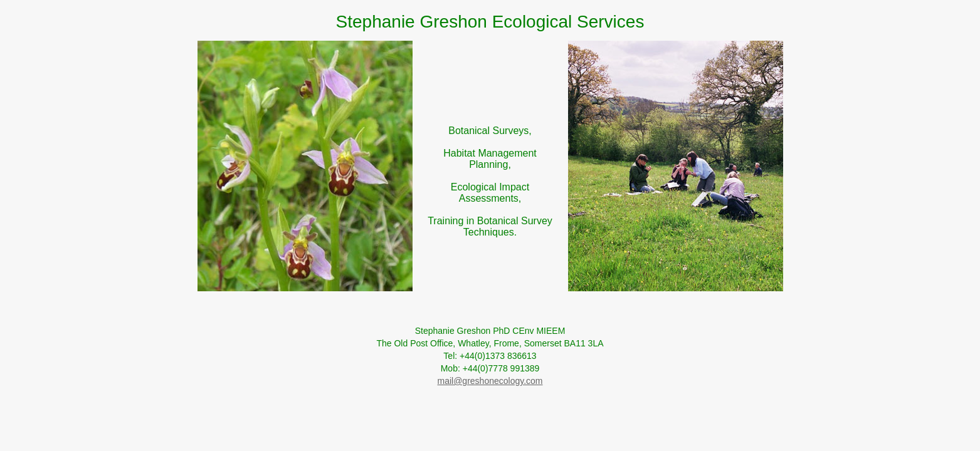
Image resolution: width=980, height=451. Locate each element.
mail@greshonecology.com (490, 381)
